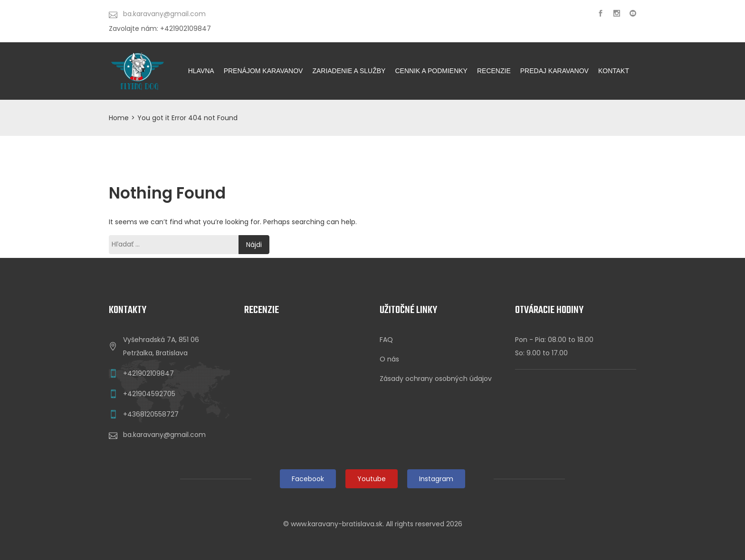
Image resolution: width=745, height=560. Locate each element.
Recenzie (494, 71)
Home (119, 118)
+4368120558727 (151, 414)
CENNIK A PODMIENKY (431, 71)
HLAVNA (201, 71)
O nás (389, 359)
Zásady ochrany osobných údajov (436, 379)
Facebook (308, 479)
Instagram (436, 479)
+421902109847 (148, 373)
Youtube (372, 479)
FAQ (386, 340)
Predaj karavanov (554, 71)
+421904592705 (149, 394)
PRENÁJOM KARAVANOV (263, 71)
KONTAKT (614, 71)
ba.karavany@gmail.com (164, 435)
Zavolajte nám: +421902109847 (160, 28)
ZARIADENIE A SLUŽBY (349, 71)
